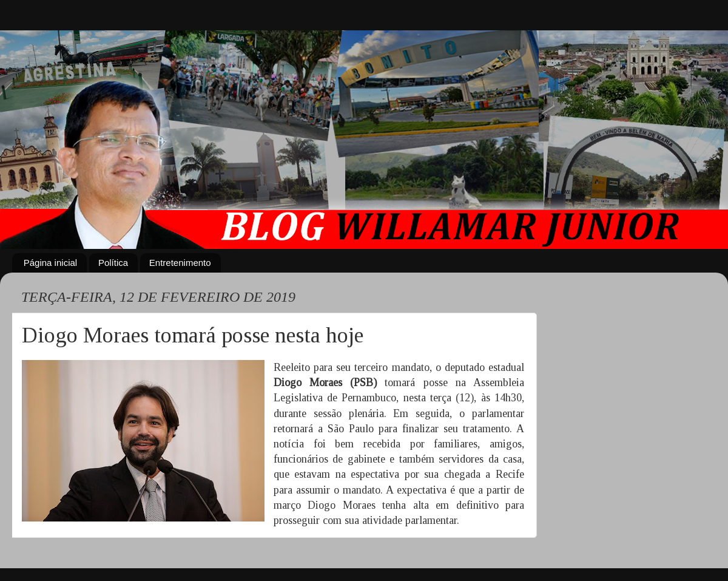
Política (113, 263)
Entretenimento (180, 263)
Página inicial (50, 263)
